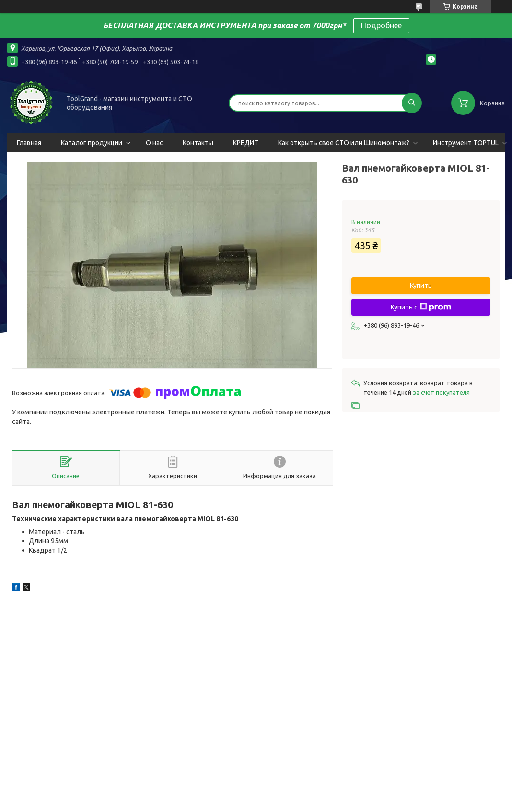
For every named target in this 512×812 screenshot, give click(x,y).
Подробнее (381, 25)
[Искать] (412, 103)
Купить (421, 286)
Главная (29, 143)
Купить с (421, 307)
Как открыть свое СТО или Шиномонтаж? (344, 143)
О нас (154, 143)
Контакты (198, 143)
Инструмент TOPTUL (466, 143)
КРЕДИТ (246, 143)
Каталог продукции (92, 143)
